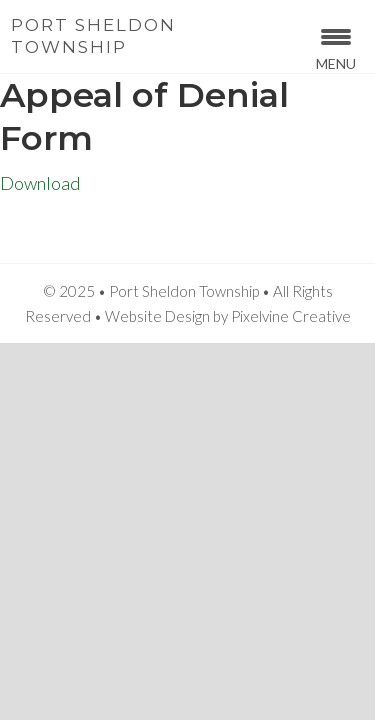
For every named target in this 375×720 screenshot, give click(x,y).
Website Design (157, 316)
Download (40, 183)
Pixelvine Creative (291, 316)
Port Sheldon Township (93, 36)
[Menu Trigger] (336, 47)
